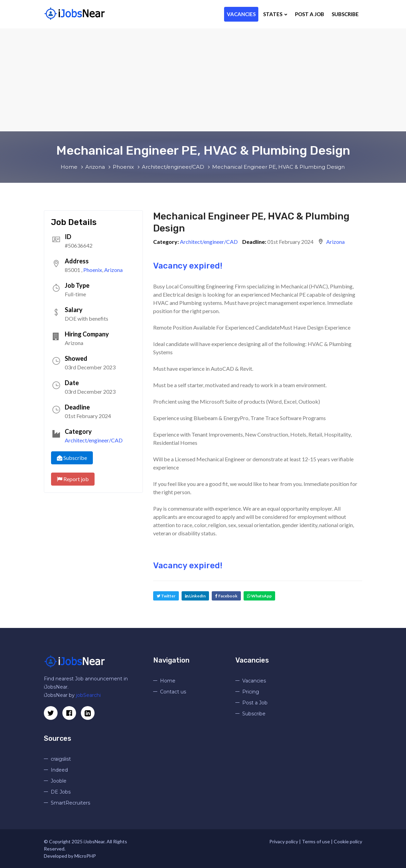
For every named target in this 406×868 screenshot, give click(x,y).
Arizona (113, 270)
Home (168, 681)
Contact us (173, 692)
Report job (73, 479)
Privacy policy (284, 841)
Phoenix (93, 270)
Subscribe (345, 14)
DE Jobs (61, 792)
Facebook (226, 596)
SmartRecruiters (70, 803)
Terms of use (316, 841)
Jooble (59, 781)
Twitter (166, 596)
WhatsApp (259, 596)
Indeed (59, 770)
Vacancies (241, 14)
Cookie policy (348, 841)
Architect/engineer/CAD (94, 440)
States (275, 14)
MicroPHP (85, 856)
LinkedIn (195, 596)
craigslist (61, 759)
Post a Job (310, 14)
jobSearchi (88, 695)
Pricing (251, 692)
